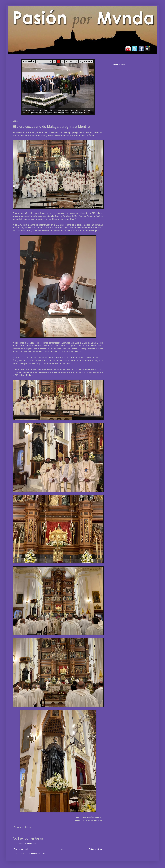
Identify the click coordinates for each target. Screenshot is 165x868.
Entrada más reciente (23, 849)
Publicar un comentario (26, 844)
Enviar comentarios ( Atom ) (36, 854)
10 (76, 61)
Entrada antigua (96, 849)
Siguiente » (86, 61)
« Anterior (29, 61)
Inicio (60, 849)
